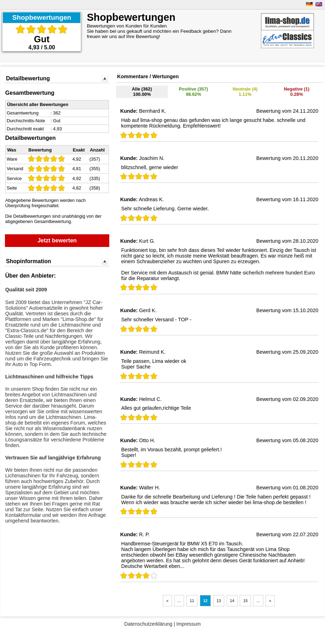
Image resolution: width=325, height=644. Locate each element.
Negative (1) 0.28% (297, 92)
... (179, 601)
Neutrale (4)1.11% (245, 92)
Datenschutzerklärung (148, 624)
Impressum (188, 624)
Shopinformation (29, 261)
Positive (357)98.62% (194, 92)
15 (245, 601)
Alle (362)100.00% (142, 92)
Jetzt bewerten (57, 240)
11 (192, 601)
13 (219, 601)
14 (232, 601)
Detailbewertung (28, 78)
